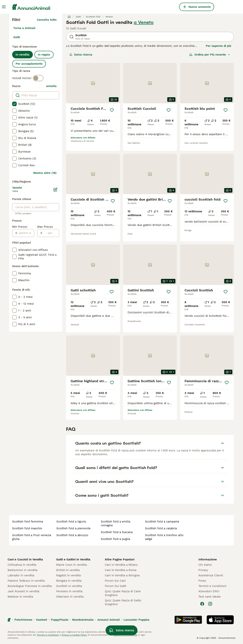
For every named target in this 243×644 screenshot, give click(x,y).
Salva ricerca (81, 55)
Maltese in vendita (20, 597)
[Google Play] (188, 620)
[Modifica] (55, 190)
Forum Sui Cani (115, 581)
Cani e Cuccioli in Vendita (25, 559)
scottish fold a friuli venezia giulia (32, 537)
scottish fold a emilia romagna (116, 523)
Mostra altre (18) (45, 173)
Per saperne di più (219, 46)
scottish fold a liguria (71, 522)
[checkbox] (14, 104)
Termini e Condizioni (212, 586)
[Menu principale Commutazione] (4, 7)
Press (202, 581)
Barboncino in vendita (22, 570)
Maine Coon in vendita (71, 565)
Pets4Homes (23, 620)
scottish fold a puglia (115, 539)
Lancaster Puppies (136, 620)
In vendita (22, 55)
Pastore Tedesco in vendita (26, 581)
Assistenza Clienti (211, 575)
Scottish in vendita (69, 586)
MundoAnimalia (83, 620)
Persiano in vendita (69, 591)
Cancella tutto (47, 20)
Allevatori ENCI (209, 591)
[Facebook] (202, 604)
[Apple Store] (220, 620)
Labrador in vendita (21, 575)
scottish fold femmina (28, 522)
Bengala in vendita (69, 581)
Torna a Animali (24, 28)
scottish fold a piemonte (73, 528)
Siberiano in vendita (70, 597)
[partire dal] (26, 233)
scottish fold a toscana (117, 532)
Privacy (203, 570)
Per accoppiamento (29, 64)
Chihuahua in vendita (22, 565)
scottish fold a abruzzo (72, 535)
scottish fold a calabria (161, 528)
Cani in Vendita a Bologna (122, 575)
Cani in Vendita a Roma (121, 570)
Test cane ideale (210, 597)
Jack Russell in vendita (23, 591)
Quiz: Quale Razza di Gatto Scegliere (123, 602)
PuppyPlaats (60, 620)
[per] (51, 233)
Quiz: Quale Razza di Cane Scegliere (123, 593)
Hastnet (42, 620)
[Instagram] (210, 604)
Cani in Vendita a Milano (121, 565)
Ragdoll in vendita (68, 575)
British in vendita (68, 570)
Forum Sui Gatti (116, 586)
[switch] (38, 78)
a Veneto (144, 22)
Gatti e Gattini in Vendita (73, 559)
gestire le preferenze (125, 635)
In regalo (44, 55)
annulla (51, 86)
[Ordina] (210, 55)
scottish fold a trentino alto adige (164, 537)
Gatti (17, 37)
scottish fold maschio (27, 528)
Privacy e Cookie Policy (74, 635)
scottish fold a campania (162, 522)
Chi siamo (205, 565)
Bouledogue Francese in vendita (30, 586)
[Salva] (112, 110)
